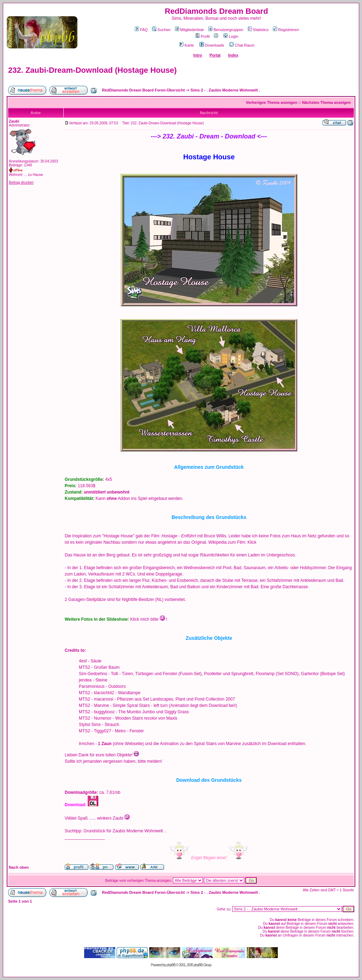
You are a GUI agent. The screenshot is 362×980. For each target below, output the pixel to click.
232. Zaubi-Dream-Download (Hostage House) (92, 70)
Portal (215, 55)
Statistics (258, 30)
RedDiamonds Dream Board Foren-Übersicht (144, 90)
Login (231, 36)
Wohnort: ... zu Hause (26, 175)
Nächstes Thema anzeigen (326, 102)
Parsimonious (92, 686)
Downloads (212, 45)
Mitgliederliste (189, 30)
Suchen (161, 30)
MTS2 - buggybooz (97, 712)
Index (233, 55)
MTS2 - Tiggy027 (95, 731)
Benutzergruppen (226, 30)
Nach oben (19, 867)
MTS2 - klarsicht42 (97, 693)
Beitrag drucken (21, 182)
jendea (85, 680)
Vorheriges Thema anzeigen (272, 102)
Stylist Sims (90, 725)
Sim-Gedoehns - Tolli (98, 674)
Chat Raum (242, 45)
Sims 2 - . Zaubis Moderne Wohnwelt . (225, 90)
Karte (186, 45)
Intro (198, 55)
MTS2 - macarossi (96, 699)
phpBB (171, 965)
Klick (252, 542)
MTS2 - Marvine (94, 706)
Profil (203, 36)
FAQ (141, 30)
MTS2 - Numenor (95, 718)
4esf (83, 661)
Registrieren (286, 30)
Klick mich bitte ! (149, 619)
